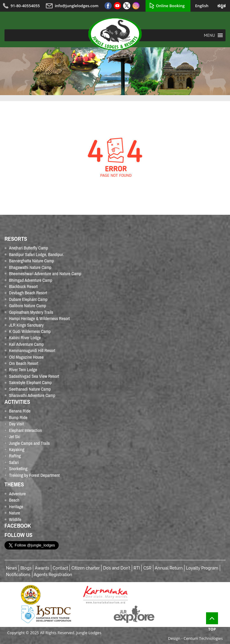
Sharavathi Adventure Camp (32, 395)
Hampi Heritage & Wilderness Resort (39, 318)
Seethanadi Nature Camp (30, 389)
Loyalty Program (202, 568)
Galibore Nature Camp (28, 306)
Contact (60, 568)
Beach (14, 500)
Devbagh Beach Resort (28, 293)
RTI (137, 568)
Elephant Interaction (25, 430)
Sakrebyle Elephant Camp (30, 382)
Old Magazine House (26, 357)
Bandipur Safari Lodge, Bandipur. (36, 254)
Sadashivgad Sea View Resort (34, 376)
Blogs (26, 568)
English (202, 6)
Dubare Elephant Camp (28, 299)
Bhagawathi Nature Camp (30, 267)
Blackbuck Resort (23, 286)
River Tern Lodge (23, 370)
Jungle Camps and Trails (29, 443)
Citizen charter (86, 568)
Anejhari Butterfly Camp (29, 248)
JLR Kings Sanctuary (26, 325)
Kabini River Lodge (25, 338)
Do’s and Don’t (117, 568)
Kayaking (17, 449)
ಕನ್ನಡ (221, 6)
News (12, 568)
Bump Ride (18, 417)
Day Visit (16, 424)
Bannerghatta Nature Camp (31, 261)
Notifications (18, 575)
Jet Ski (15, 437)
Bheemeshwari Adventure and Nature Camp (45, 274)
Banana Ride (20, 411)
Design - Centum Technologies (195, 638)
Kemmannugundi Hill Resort (32, 350)
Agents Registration (53, 575)
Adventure (17, 494)
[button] (209, 35)
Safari (14, 462)
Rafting (15, 456)
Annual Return (169, 568)
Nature (15, 513)
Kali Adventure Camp (26, 344)
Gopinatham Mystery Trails (31, 312)
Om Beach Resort (24, 363)
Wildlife (15, 519)
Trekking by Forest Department (34, 475)
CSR (147, 568)
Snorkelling (18, 469)
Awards (42, 568)
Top (212, 622)
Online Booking (170, 6)
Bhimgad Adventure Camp (31, 280)
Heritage (16, 507)
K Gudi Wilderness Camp (30, 331)
